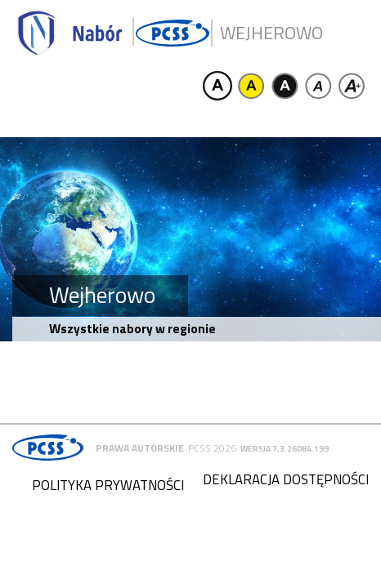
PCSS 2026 (212, 448)
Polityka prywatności (108, 485)
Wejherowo (271, 33)
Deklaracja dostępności (286, 479)
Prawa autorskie (140, 448)
